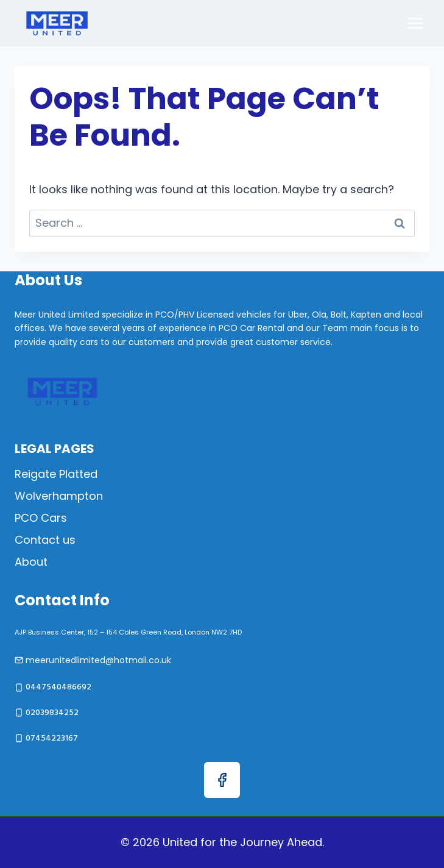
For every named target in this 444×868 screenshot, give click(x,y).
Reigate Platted (56, 474)
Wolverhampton (59, 496)
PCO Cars (41, 518)
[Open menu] (415, 23)
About (31, 562)
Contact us (45, 540)
